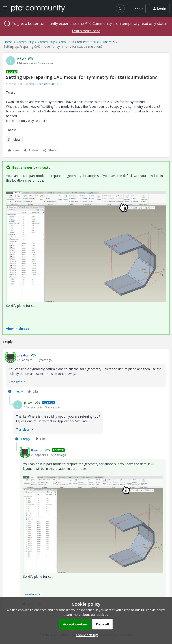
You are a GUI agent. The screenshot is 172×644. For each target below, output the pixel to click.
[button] (5, 9)
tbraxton (23, 355)
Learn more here (86, 31)
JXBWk (21, 59)
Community (25, 42)
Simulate (14, 139)
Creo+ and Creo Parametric (79, 42)
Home (8, 42)
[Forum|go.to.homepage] (38, 8)
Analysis (109, 42)
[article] (86, 374)
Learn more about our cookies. (86, 615)
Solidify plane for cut (21, 306)
